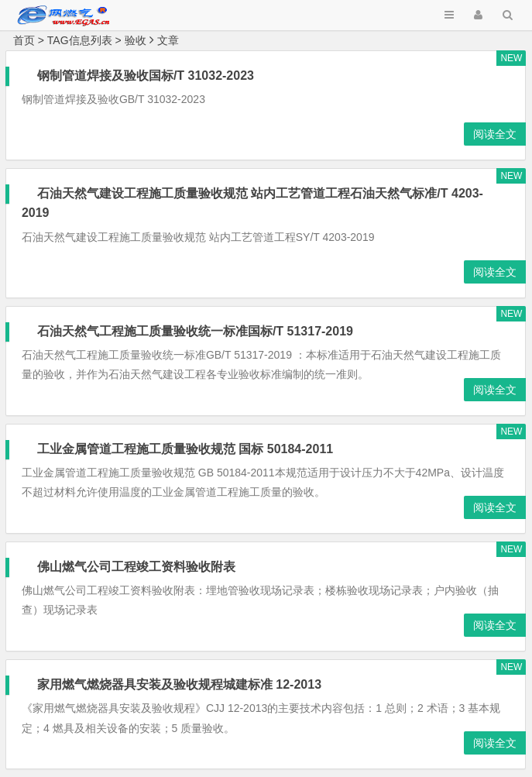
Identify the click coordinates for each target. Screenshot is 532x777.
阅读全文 (495, 134)
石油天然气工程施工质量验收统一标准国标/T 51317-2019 (195, 331)
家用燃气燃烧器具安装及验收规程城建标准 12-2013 (179, 684)
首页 (24, 40)
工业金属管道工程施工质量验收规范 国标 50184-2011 (185, 449)
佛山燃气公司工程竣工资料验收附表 (136, 567)
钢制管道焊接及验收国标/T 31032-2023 (146, 76)
